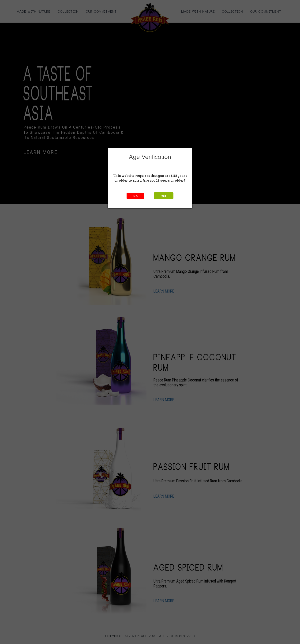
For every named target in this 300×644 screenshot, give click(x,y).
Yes (164, 196)
